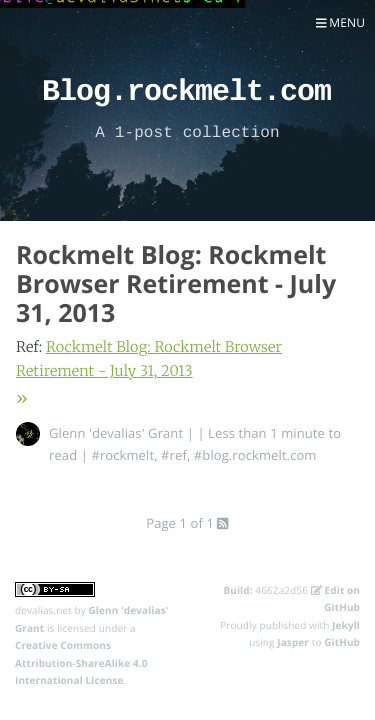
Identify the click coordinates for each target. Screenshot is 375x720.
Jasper (293, 642)
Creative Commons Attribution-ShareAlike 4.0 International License (81, 662)
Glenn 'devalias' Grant (116, 433)
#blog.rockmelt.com (255, 455)
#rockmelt (122, 455)
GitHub (342, 642)
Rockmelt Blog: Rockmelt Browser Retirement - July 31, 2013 (176, 284)
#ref (174, 455)
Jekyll (346, 625)
